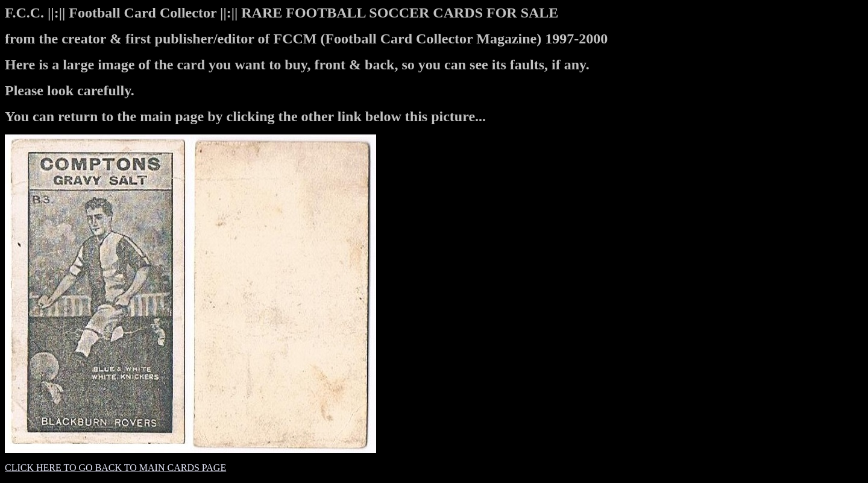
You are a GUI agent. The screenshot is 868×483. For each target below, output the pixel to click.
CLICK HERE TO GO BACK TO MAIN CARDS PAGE (115, 468)
